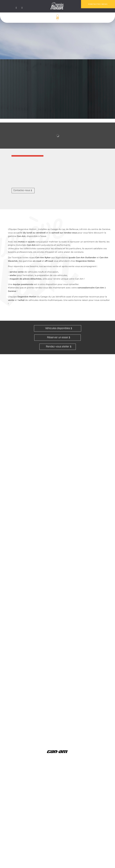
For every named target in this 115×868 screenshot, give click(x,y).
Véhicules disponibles (58, 328)
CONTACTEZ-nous (98, 4)
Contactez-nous (22, 190)
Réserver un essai (57, 338)
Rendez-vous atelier (58, 347)
